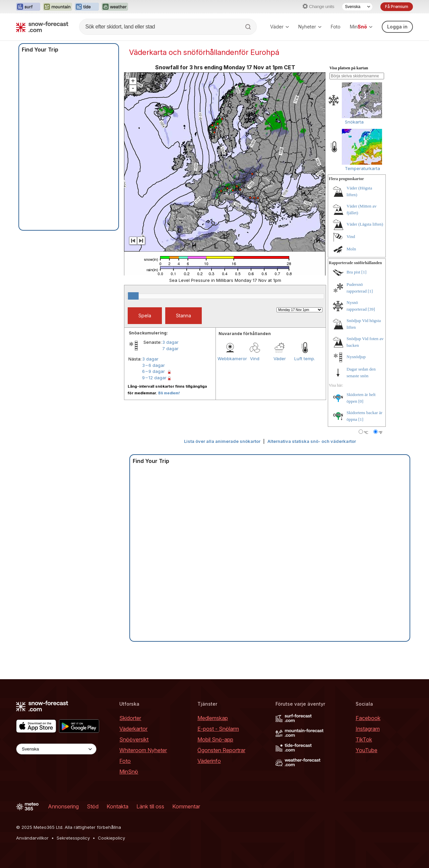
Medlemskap (213, 718)
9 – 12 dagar (154, 378)
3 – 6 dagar (154, 365)
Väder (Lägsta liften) (365, 224)
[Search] (249, 27)
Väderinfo (209, 761)
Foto (336, 27)
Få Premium (397, 7)
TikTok (364, 739)
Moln (351, 249)
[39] (371, 309)
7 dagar (170, 348)
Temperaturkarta (362, 168)
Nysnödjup (356, 357)
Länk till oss (150, 806)
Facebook (368, 718)
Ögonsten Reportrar (221, 750)
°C (366, 432)
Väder (280, 27)
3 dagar (170, 342)
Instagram (368, 729)
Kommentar (186, 806)
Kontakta (117, 806)
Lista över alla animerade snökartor (222, 441)
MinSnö (129, 772)
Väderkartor (133, 729)
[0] (361, 401)
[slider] (133, 296)
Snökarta (354, 122)
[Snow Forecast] (42, 27)
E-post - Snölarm (218, 729)
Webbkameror (230, 359)
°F (381, 432)
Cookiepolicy (111, 838)
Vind (255, 359)
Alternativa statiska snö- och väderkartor (312, 441)
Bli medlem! (169, 393)
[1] (364, 272)
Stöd (93, 806)
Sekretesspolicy (73, 838)
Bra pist (353, 272)
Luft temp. (305, 359)
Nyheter (310, 27)
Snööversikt (134, 739)
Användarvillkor (32, 838)
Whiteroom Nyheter (143, 750)
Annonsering (63, 806)
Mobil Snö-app (215, 739)
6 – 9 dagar (154, 371)
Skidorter (130, 718)
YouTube (366, 750)
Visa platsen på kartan (349, 68)
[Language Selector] (357, 7)
